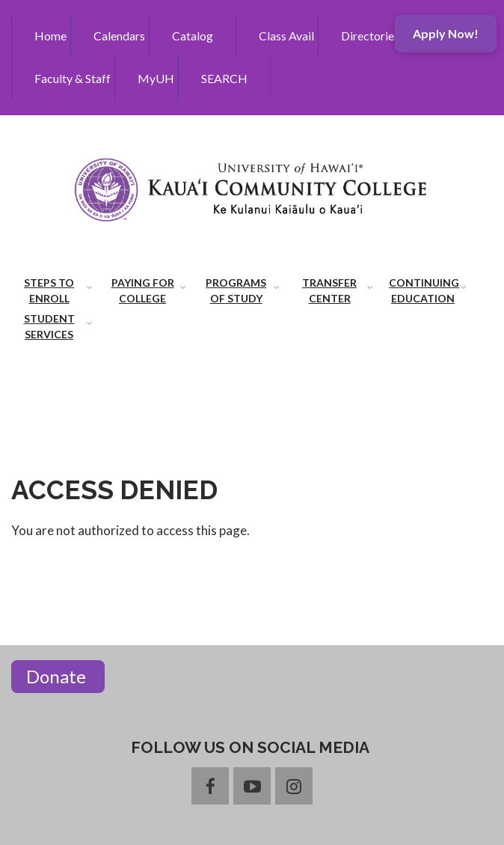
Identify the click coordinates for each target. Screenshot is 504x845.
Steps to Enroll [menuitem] (49, 290)
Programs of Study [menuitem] (236, 290)
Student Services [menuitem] (49, 326)
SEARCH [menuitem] (224, 78)
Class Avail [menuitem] (286, 36)
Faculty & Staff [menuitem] (73, 78)
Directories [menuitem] (370, 36)
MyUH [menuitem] (156, 78)
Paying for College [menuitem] (143, 290)
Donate (58, 676)
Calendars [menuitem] (119, 36)
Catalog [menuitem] (193, 36)
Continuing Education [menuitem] (424, 290)
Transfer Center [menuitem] (329, 290)
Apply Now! (446, 33)
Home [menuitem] (50, 36)
